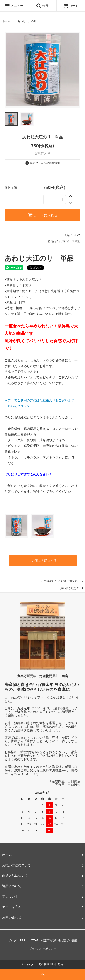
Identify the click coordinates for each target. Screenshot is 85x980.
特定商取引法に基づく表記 (64, 241)
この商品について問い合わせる (63, 581)
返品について (72, 235)
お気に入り (43, 153)
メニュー (14, 6)
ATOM (34, 941)
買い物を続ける (73, 588)
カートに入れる (43, 215)
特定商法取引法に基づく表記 (59, 941)
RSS (23, 941)
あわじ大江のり (27, 21)
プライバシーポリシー (43, 949)
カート (71, 6)
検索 (42, 6)
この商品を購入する (43, 561)
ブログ (12, 941)
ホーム (6, 21)
